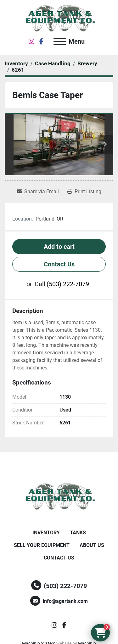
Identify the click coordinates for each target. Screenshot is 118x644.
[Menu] (60, 41)
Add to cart (59, 247)
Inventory (46, 533)
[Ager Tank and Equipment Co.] (59, 497)
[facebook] (41, 41)
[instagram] (31, 41)
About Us (92, 545)
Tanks (78, 533)
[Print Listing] (84, 192)
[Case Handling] (53, 63)
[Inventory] (16, 63)
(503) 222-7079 (68, 284)
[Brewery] (87, 63)
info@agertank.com (65, 601)
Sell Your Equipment (42, 545)
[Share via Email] (38, 192)
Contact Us (59, 264)
